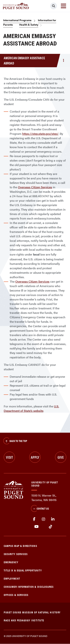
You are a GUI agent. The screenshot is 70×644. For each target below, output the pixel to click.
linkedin (53, 519)
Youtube (36, 527)
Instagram (43, 519)
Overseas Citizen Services (35, 187)
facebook (34, 519)
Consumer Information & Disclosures (29, 587)
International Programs (17, 20)
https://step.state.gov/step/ (40, 134)
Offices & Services (16, 595)
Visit (9, 457)
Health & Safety (29, 25)
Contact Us (40, 509)
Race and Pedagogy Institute (24, 620)
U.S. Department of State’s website (31, 408)
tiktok (50, 527)
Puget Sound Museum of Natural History (32, 612)
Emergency (11, 562)
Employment (12, 578)
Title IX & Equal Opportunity (23, 570)
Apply (35, 457)
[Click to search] (54, 6)
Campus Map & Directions (20, 546)
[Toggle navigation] (63, 6)
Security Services (16, 554)
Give (61, 457)
